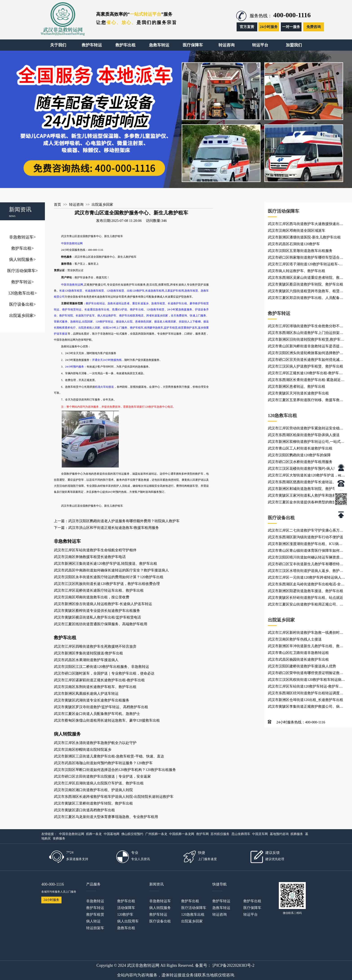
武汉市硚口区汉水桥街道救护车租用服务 (300, 462)
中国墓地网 (112, 834)
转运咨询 (76, 204)
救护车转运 (22, 282)
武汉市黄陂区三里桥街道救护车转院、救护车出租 (93, 803)
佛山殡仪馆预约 (132, 834)
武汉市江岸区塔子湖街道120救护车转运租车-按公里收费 (305, 265)
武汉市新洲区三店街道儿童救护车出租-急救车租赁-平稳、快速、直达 (109, 756)
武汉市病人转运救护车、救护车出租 (297, 271)
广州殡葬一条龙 (156, 834)
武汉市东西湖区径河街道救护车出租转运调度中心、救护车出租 (306, 694)
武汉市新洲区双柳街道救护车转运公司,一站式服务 (306, 442)
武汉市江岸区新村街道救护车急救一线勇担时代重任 (306, 633)
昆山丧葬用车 (241, 834)
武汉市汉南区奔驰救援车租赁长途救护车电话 (90, 557)
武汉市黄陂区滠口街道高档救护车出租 (84, 810)
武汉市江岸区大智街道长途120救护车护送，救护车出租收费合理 (306, 476)
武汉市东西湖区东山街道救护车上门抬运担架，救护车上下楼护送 (306, 333)
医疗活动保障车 (22, 271)
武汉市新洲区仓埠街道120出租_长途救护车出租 (306, 700)
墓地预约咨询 (279, 834)
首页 (57, 204)
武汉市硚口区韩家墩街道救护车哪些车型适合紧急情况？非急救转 (306, 258)
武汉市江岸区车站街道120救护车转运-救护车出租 (305, 687)
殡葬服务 (297, 834)
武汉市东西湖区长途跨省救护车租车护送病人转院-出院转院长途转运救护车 (114, 797)
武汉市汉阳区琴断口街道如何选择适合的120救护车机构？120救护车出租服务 (115, 770)
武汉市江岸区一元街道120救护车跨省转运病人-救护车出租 (305, 578)
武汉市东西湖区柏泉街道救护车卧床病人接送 (304, 435)
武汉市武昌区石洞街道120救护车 (294, 244)
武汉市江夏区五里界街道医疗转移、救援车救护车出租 (306, 401)
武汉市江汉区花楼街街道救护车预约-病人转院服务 (306, 469)
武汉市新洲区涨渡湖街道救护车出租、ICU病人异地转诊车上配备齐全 (305, 545)
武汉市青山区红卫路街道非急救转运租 (298, 653)
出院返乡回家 (22, 316)
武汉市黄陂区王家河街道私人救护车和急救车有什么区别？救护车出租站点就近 (306, 496)
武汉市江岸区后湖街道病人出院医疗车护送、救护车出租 (99, 783)
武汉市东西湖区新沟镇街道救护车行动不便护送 (306, 537)
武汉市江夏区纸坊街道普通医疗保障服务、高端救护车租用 (101, 624)
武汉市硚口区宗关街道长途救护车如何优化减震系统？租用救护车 (306, 360)
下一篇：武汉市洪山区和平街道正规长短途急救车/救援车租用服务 (106, 528)
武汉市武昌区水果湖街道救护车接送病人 (86, 660)
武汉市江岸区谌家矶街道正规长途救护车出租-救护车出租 (99, 680)
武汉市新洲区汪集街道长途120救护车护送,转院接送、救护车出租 (106, 564)
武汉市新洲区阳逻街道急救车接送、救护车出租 (306, 591)
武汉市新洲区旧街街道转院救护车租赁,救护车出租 (306, 340)
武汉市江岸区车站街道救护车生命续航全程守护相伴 (95, 550)
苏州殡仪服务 (220, 834)
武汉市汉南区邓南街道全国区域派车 (297, 230)
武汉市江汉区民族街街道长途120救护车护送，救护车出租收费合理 (107, 584)
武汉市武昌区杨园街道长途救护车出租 (298, 659)
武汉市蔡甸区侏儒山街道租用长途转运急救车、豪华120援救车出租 (107, 720)
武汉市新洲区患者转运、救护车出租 (297, 386)
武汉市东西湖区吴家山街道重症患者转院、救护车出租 (306, 278)
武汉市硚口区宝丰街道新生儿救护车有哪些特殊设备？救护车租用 (306, 565)
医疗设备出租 (22, 304)
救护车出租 (22, 248)
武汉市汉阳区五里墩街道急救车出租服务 (300, 251)
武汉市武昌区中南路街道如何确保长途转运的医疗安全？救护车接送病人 (111, 570)
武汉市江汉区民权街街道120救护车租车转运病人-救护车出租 (305, 680)
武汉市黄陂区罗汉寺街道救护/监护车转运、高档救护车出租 (101, 707)
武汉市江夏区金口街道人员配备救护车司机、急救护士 (97, 714)
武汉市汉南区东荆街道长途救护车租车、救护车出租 (95, 687)
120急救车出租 (22, 293)
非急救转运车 (22, 237)
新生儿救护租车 (127, 257)
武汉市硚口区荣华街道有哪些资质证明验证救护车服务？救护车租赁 (306, 674)
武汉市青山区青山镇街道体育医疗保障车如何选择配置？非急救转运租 (306, 551)
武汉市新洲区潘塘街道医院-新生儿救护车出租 (304, 237)
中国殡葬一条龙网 (182, 834)
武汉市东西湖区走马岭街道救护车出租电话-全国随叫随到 (306, 585)
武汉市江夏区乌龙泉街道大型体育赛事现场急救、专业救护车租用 (106, 817)
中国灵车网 (260, 834)
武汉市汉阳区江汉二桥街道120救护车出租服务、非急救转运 (101, 667)
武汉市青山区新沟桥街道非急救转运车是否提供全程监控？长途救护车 (306, 347)
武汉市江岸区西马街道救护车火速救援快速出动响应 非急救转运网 (306, 225)
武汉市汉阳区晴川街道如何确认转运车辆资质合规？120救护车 (306, 558)
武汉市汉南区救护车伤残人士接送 (295, 639)
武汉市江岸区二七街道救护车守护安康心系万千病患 (306, 531)
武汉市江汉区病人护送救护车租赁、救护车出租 (306, 366)
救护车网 (202, 834)
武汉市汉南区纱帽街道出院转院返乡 (83, 750)
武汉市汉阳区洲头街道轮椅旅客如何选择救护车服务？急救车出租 (306, 354)
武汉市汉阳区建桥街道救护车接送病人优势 (302, 666)
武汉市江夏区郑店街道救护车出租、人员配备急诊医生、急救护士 (306, 299)
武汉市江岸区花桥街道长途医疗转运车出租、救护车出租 (99, 590)
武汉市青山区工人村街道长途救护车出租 (300, 448)
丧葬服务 (59, 838)
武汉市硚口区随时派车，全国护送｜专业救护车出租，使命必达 (104, 673)
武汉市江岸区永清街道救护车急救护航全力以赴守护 (95, 743)
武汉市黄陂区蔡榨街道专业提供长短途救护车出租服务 (97, 611)
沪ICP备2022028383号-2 (233, 965)
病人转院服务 (22, 260)
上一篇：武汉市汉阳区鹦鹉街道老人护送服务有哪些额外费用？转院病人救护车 (117, 521)
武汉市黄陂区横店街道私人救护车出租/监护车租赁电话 (97, 617)
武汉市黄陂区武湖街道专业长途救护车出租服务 (92, 700)
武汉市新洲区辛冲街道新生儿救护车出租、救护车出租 (306, 647)
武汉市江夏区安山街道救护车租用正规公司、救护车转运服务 (306, 605)
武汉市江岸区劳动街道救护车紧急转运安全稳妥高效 (306, 429)
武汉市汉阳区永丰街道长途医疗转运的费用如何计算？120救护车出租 (109, 577)
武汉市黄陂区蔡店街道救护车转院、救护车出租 (306, 284)
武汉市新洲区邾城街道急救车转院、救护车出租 (306, 489)
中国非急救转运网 (72, 834)
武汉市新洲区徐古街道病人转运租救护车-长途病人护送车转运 (103, 604)
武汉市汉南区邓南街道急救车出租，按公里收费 (92, 597)
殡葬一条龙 (94, 834)
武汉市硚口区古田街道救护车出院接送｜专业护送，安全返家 (102, 776)
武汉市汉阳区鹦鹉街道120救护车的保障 (299, 455)
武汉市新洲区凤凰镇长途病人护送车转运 (86, 693)
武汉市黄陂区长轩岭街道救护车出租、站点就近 (306, 598)
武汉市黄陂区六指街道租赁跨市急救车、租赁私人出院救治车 (306, 292)
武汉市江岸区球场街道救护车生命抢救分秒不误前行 (306, 327)
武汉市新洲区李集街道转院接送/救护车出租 (88, 653)
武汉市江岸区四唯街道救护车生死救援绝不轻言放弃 (95, 646)
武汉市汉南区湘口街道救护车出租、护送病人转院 (93, 790)
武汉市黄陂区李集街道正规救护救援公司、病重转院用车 (306, 707)
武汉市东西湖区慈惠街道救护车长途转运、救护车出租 (306, 483)
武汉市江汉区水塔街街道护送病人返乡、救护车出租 (306, 571)
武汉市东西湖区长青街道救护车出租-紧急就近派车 (306, 381)
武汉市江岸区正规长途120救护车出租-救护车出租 (305, 374)
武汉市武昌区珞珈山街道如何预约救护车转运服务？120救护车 (103, 763)
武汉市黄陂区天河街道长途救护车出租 (298, 393)
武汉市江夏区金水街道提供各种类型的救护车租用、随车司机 (306, 503)
